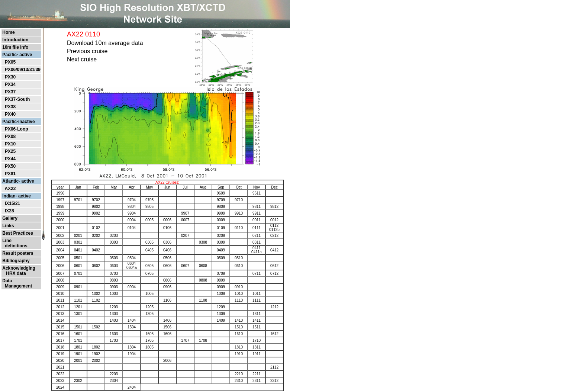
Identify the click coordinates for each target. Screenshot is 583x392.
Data (7, 281)
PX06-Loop (17, 129)
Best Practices (18, 233)
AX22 (10, 189)
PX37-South (17, 99)
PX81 (10, 174)
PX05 (10, 62)
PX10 (10, 144)
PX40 (10, 114)
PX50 (10, 166)
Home (8, 32)
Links (8, 226)
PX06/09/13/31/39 (23, 70)
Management (17, 286)
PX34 (10, 84)
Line (7, 241)
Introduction (15, 40)
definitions (15, 246)
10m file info (15, 47)
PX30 (10, 77)
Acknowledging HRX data (19, 271)
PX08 (10, 136)
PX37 (10, 92)
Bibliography (16, 261)
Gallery (10, 218)
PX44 (10, 159)
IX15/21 (12, 203)
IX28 (9, 211)
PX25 (10, 151)
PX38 (10, 107)
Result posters (18, 253)
